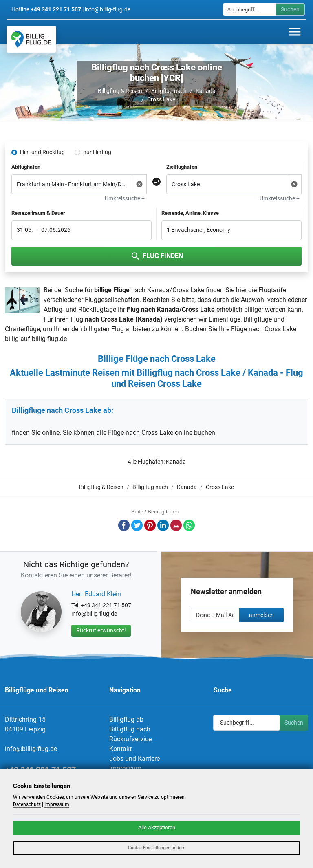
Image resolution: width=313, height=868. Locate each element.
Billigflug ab (126, 719)
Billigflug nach (169, 91)
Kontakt (120, 749)
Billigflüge (258, 319)
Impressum (125, 768)
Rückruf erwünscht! (101, 630)
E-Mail (176, 525)
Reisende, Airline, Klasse (190, 213)
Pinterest (150, 525)
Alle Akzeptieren (157, 827)
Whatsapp (189, 525)
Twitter (137, 525)
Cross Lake (161, 99)
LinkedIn (163, 525)
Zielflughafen (182, 167)
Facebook (124, 525)
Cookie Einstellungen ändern (157, 848)
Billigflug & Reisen (120, 91)
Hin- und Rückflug (42, 152)
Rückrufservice (130, 739)
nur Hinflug (97, 152)
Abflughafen (26, 167)
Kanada (206, 91)
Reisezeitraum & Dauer (38, 213)
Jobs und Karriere (134, 759)
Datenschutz (27, 804)
